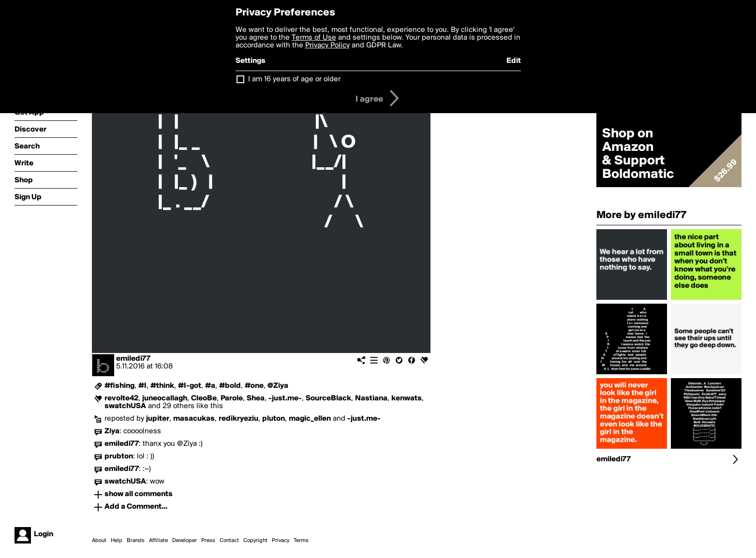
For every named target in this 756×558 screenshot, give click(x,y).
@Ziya (278, 386)
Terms (301, 541)
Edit (514, 61)
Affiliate (158, 541)
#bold (230, 386)
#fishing (119, 386)
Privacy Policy (327, 45)
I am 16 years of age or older (294, 79)
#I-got (190, 386)
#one (254, 386)
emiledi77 (133, 359)
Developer (185, 541)
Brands (136, 541)
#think (162, 386)
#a (210, 386)
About (99, 541)
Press (208, 541)
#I (142, 386)
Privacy (281, 541)
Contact (229, 541)
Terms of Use (314, 38)
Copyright (255, 541)
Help (117, 541)
